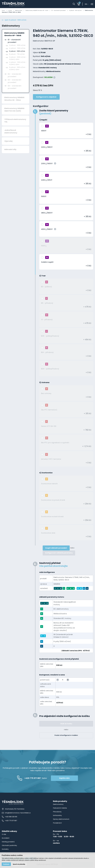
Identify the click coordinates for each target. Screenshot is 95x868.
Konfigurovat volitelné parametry (59, 554)
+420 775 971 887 (10, 821)
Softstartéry (58, 816)
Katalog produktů (9, 842)
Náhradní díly (10, 150)
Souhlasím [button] (6, 864)
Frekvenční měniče (60, 809)
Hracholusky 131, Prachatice (13, 809)
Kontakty (5, 850)
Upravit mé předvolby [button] (20, 864)
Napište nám (71, 779)
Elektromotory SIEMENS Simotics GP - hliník (41, 10)
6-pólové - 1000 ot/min (85, 10)
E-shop (11, 10)
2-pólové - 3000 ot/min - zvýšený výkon (18, 59)
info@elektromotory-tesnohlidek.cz (16, 813)
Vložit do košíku (66, 724)
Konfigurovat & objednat (46, 97)
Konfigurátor (41, 107)
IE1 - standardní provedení (66, 10)
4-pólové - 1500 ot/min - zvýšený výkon (18, 64)
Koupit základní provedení (56, 549)
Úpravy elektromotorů (62, 820)
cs (87, 4)
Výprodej (8, 142)
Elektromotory (20, 10)
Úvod (3, 10)
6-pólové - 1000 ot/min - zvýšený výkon (18, 69)
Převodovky (58, 812)
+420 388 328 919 (10, 817)
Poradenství (58, 823)
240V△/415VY (47, 181)
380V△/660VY (47, 213)
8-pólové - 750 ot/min (17, 55)
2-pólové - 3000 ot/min (17, 46)
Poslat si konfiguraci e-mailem (66, 736)
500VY (44, 197)
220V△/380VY (47, 148)
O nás (4, 835)
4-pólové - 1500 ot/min (17, 49)
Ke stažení (6, 839)
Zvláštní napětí (47, 263)
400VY (44, 131)
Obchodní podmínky (10, 846)
